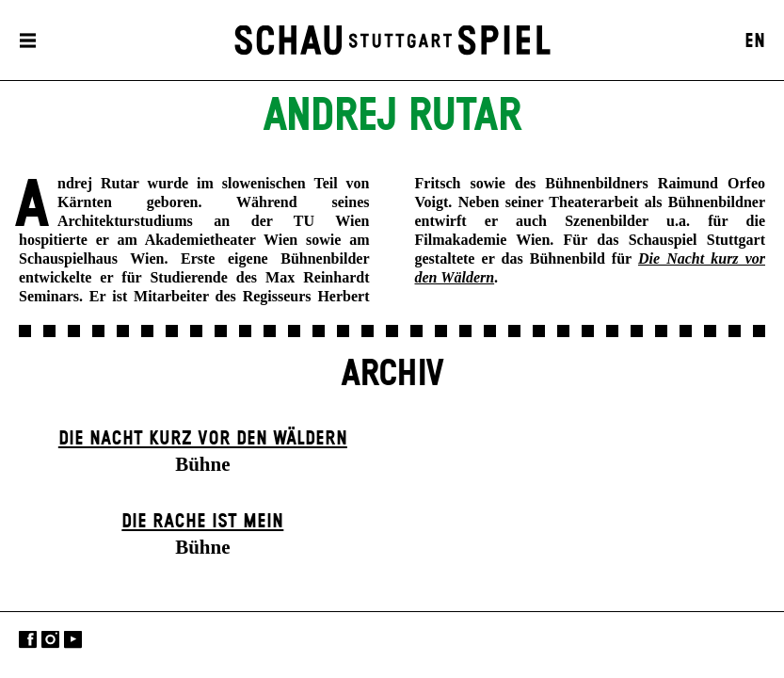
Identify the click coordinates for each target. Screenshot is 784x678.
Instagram (50, 640)
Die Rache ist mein (202, 522)
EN (755, 41)
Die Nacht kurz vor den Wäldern (203, 439)
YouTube (73, 640)
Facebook (28, 640)
